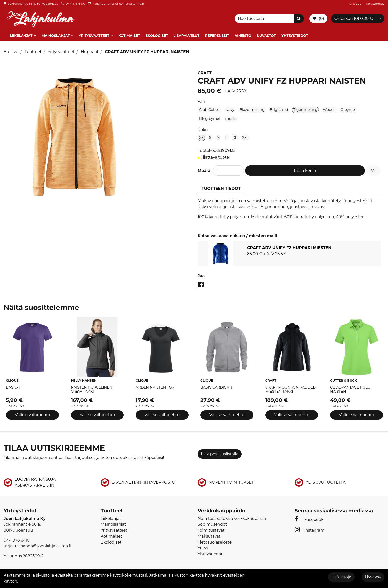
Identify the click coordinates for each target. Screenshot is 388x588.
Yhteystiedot (295, 35)
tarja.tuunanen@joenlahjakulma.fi (118, 4)
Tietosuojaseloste (215, 542)
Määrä (204, 170)
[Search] (265, 19)
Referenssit (217, 35)
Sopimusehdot (212, 524)
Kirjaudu (356, 4)
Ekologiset (157, 35)
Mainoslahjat (56, 35)
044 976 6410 (75, 4)
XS (201, 137)
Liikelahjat (21, 35)
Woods (329, 109)
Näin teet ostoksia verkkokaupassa (232, 518)
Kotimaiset (129, 35)
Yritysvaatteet (94, 35)
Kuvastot (266, 35)
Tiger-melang (306, 109)
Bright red (279, 109)
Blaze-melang (252, 109)
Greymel (348, 109)
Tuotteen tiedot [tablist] (221, 188)
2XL (246, 137)
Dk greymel (210, 119)
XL (235, 137)
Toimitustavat (211, 530)
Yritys (203, 548)
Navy (230, 109)
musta (231, 119)
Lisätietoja (341, 577)
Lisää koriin (305, 170)
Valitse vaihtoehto (32, 415)
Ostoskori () (354, 18)
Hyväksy (373, 577)
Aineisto (243, 35)
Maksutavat (209, 536)
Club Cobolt (210, 109)
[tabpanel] (289, 253)
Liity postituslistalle (220, 454)
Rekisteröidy (375, 4)
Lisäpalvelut (186, 35)
